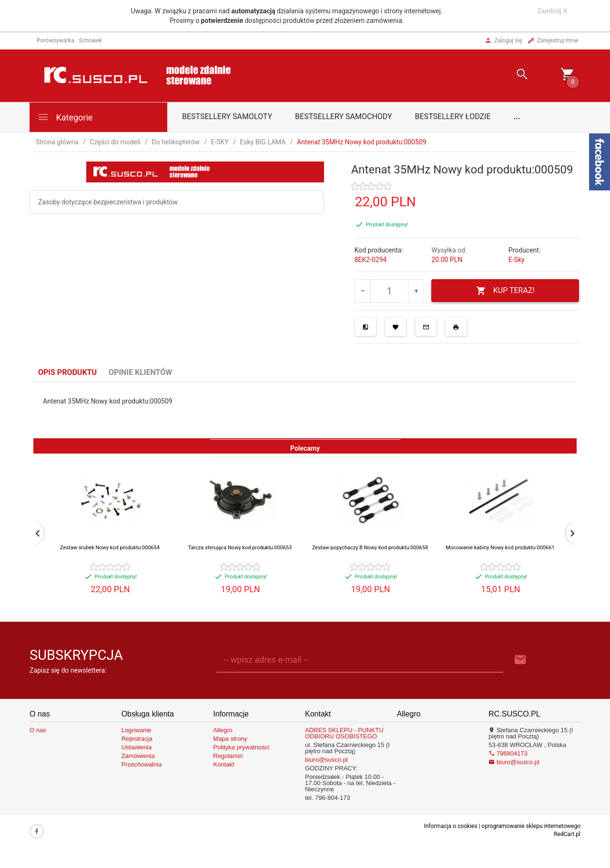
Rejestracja (137, 739)
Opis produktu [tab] (67, 372)
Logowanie (137, 730)
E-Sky (517, 260)
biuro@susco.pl (326, 760)
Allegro (223, 730)
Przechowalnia (142, 764)
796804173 (508, 753)
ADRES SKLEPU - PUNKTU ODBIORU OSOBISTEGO (344, 733)
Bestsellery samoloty (227, 116)
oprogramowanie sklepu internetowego (531, 826)
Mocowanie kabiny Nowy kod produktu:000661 (500, 548)
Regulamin (228, 756)
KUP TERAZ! (505, 291)
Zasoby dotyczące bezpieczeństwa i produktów (108, 202)
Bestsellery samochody (344, 116)
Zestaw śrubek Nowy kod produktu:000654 (110, 548)
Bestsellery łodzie (453, 116)
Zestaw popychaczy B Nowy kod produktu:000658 (370, 548)
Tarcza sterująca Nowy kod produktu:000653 (240, 548)
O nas (38, 730)
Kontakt (224, 764)
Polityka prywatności (241, 747)
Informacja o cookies (450, 826)
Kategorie (65, 117)
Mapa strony (230, 739)
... (517, 116)
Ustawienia (137, 747)
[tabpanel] (305, 410)
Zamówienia (138, 756)
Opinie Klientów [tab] (140, 372)
